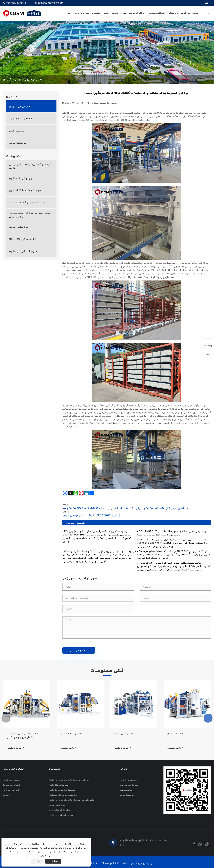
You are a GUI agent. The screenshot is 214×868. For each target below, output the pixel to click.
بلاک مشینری (175, 733)
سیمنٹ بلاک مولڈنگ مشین (25, 190)
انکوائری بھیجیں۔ (157, 13)
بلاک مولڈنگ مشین (72, 733)
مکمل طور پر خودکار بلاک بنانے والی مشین (30, 215)
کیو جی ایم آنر (11, 790)
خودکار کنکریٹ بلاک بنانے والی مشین (30, 166)
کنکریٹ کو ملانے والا (23, 239)
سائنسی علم (17, 131)
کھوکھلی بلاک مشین (21, 178)
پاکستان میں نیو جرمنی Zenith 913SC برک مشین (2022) (92, 515)
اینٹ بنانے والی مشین (129, 733)
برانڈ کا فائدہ (137, 13)
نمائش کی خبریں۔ (21, 118)
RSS (117, 863)
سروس (124, 13)
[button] (6, 718)
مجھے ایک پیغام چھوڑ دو (103, 103)
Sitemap (107, 863)
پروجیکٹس (174, 13)
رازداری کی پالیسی (141, 863)
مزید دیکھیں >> (16, 748)
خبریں (115, 13)
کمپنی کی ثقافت (12, 785)
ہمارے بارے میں (81, 13)
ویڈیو (106, 13)
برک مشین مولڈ (19, 227)
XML (125, 863)
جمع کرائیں (79, 650)
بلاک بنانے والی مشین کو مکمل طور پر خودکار (23, 735)
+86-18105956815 (16, 3)
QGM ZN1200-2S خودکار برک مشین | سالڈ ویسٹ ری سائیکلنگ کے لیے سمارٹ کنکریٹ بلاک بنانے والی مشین (172, 533)
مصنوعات (96, 13)
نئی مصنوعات (107, 670)
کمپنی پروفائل (11, 780)
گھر (69, 13)
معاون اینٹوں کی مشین (24, 251)
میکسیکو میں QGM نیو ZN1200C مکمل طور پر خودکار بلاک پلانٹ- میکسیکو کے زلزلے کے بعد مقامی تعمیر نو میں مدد (125, 508)
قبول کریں (53, 861)
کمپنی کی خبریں (34, 79)
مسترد (37, 861)
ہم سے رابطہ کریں (190, 13)
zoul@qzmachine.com (51, 3)
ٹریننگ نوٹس (18, 143)
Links (96, 863)
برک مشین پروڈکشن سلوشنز (27, 202)
